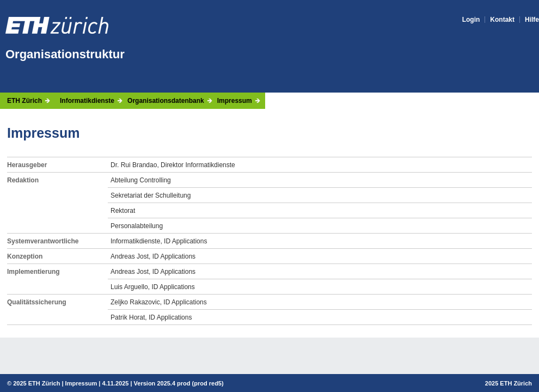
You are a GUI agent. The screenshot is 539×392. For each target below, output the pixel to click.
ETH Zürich (24, 101)
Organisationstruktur (65, 54)
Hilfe (532, 20)
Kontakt (502, 20)
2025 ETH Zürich (36, 383)
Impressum (235, 101)
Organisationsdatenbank (166, 101)
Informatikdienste (87, 101)
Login (471, 20)
